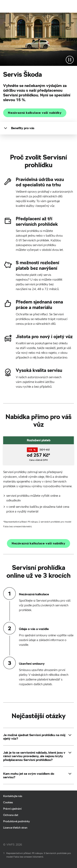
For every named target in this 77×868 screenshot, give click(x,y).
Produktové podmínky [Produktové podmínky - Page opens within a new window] (16, 821)
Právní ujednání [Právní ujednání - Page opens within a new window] (12, 809)
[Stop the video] (70, 60)
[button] (35, 737)
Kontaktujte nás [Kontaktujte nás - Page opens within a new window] (13, 796)
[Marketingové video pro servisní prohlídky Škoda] (38, 39)
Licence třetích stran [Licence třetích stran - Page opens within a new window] (15, 828)
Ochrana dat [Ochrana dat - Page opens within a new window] (11, 815)
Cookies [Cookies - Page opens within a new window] (8, 802)
